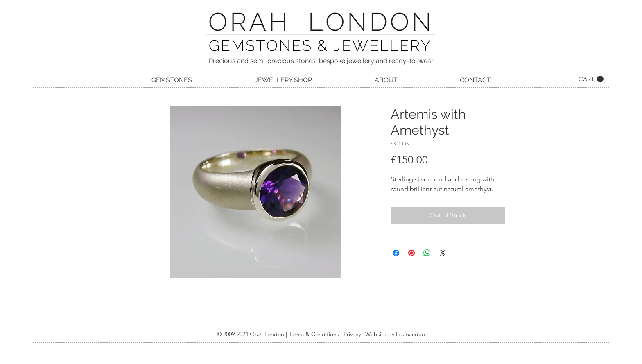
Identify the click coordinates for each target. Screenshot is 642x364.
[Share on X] (443, 253)
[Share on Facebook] (396, 253)
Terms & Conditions (314, 334)
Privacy (352, 334)
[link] (591, 79)
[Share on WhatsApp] (427, 253)
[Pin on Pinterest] (411, 253)
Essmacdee (410, 334)
